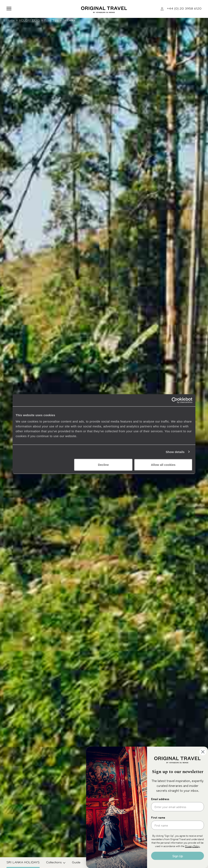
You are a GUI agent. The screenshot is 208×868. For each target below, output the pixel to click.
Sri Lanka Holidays (23, 863)
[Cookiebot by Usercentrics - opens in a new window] (175, 400)
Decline (103, 465)
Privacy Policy (192, 846)
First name (158, 817)
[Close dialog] (203, 752)
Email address (160, 799)
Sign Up (178, 856)
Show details (175, 452)
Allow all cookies (163, 465)
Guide (76, 863)
